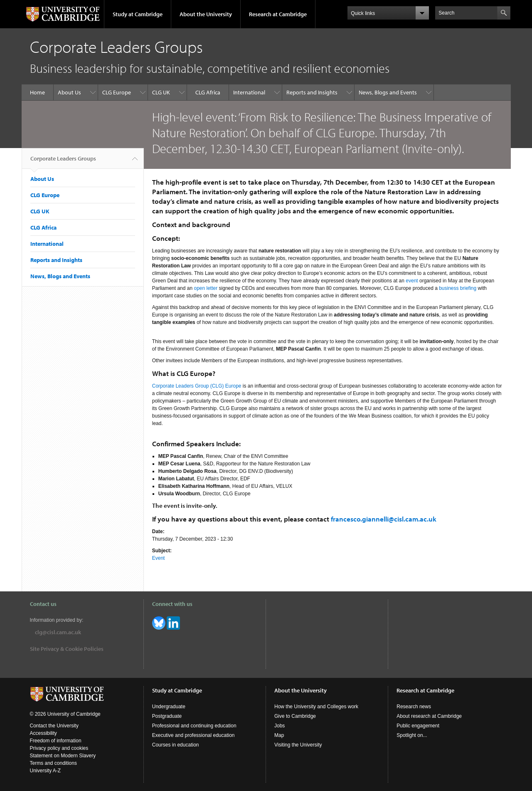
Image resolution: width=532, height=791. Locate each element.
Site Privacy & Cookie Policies (67, 649)
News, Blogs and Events (388, 92)
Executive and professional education (193, 735)
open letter (206, 288)
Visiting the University (298, 745)
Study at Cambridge (138, 14)
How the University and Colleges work (316, 707)
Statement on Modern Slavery (63, 756)
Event (159, 558)
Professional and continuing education (194, 726)
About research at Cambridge (429, 716)
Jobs (280, 726)
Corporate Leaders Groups (63, 162)
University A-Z (46, 771)
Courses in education (176, 745)
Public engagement (418, 726)
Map (279, 735)
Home (37, 92)
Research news (414, 707)
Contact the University (54, 726)
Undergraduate (169, 707)
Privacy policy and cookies (59, 748)
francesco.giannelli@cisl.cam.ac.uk (384, 519)
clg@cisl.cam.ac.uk (58, 632)
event (412, 281)
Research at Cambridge (278, 14)
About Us (69, 92)
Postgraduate (167, 716)
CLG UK (161, 92)
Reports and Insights (312, 92)
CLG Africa (208, 92)
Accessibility (43, 733)
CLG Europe (117, 92)
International (249, 92)
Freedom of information (56, 741)
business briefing (458, 288)
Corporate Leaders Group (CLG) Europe (197, 386)
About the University (206, 14)
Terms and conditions (53, 763)
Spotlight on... (412, 735)
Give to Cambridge (295, 716)
